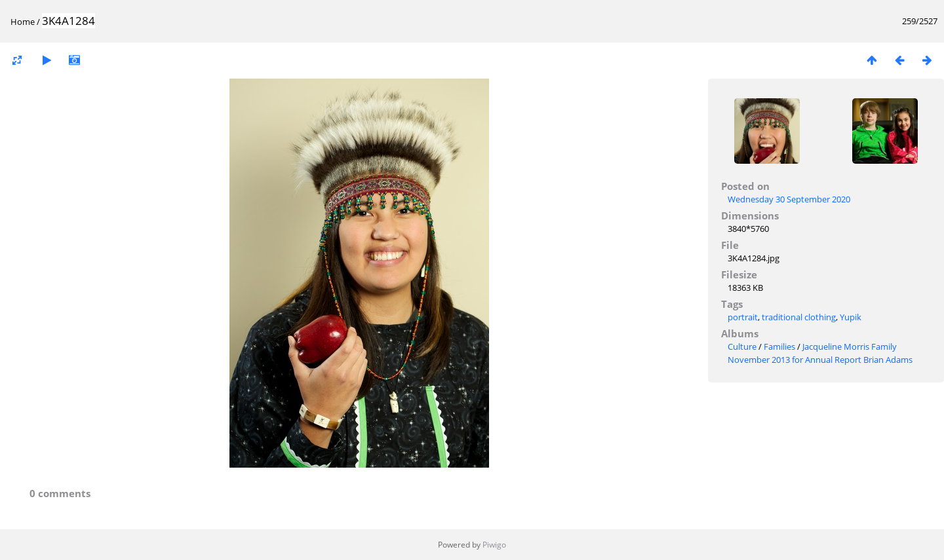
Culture (742, 346)
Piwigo (494, 545)
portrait (743, 317)
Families (779, 346)
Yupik (851, 317)
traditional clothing (799, 317)
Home (23, 22)
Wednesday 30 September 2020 (789, 199)
